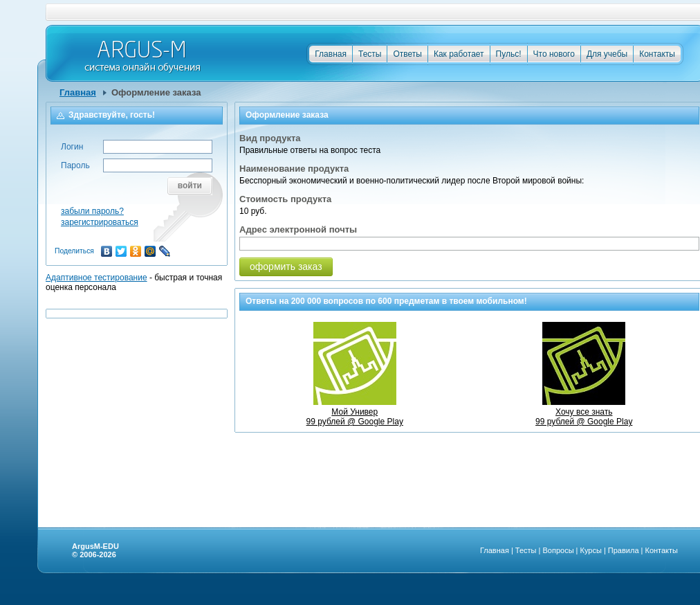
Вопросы (558, 550)
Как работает (459, 54)
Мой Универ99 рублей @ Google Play (355, 412)
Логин (72, 147)
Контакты (657, 54)
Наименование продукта (294, 169)
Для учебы (607, 54)
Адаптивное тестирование (96, 278)
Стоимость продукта (285, 199)
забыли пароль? (92, 211)
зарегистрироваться (100, 222)
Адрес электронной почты (298, 229)
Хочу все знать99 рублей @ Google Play (584, 412)
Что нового (554, 54)
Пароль (75, 165)
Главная (331, 54)
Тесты (370, 54)
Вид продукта (270, 138)
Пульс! (509, 54)
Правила (624, 550)
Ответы (407, 54)
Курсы (591, 550)
